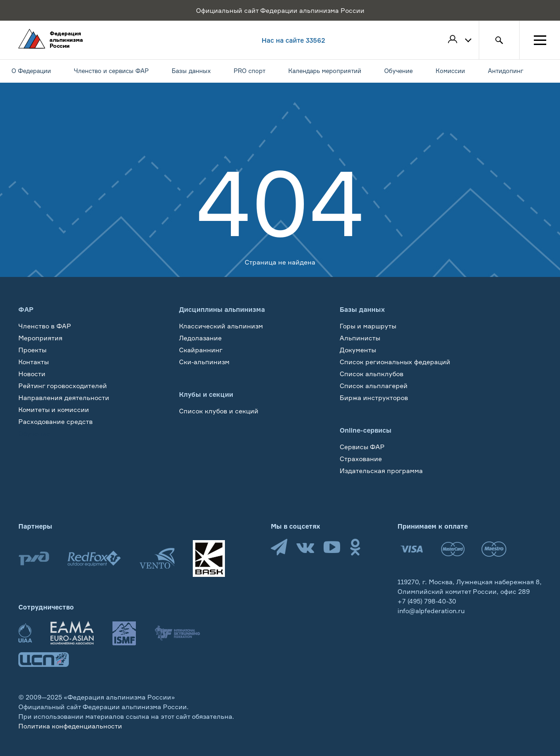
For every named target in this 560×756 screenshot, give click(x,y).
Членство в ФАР (45, 326)
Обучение (34, 433)
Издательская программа (381, 471)
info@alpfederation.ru (431, 611)
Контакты (34, 362)
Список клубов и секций (219, 411)
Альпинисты (360, 338)
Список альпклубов (372, 374)
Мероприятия (40, 338)
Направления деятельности (64, 398)
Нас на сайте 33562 (293, 40)
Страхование (361, 459)
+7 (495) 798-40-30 (427, 601)
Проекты (32, 350)
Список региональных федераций (395, 362)
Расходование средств (56, 421)
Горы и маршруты (368, 326)
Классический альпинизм (221, 326)
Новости (32, 374)
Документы (358, 350)
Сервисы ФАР (362, 447)
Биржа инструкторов (374, 398)
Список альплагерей (374, 386)
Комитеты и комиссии (54, 409)
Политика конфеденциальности (70, 726)
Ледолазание (200, 338)
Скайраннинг (201, 350)
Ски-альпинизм (204, 362)
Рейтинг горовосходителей (63, 386)
